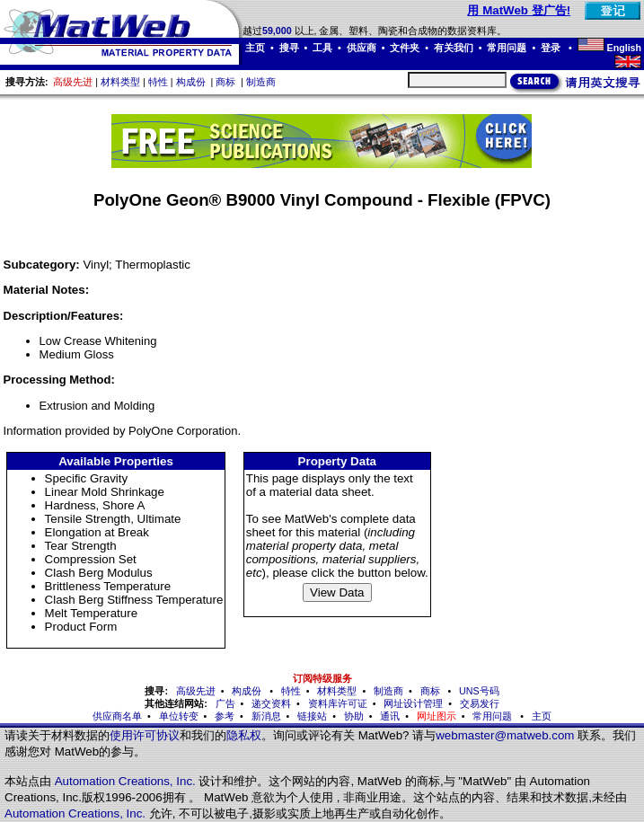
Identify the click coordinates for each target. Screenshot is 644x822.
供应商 (362, 48)
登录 (552, 48)
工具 (322, 48)
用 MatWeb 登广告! (519, 10)
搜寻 (289, 48)
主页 (255, 48)
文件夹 (405, 48)
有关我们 (454, 48)
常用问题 (507, 48)
